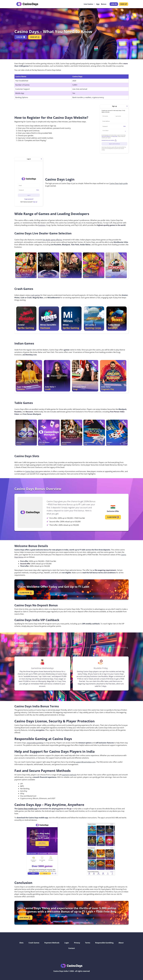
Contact (72, 948)
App (98, 4)
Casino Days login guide (119, 183)
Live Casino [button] (89, 4)
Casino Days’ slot (32, 471)
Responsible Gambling (104, 943)
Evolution (42, 225)
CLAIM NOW (26, 593)
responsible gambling (35, 743)
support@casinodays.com (86, 762)
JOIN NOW (25, 918)
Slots (21, 943)
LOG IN (114, 4)
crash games (35, 295)
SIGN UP (124, 4)
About (121, 943)
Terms (88, 943)
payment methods (69, 775)
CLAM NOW (113, 517)
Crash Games (34, 943)
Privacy (77, 943)
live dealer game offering (52, 240)
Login (67, 943)
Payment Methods (52, 943)
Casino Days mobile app (28, 809)
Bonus (104, 4)
